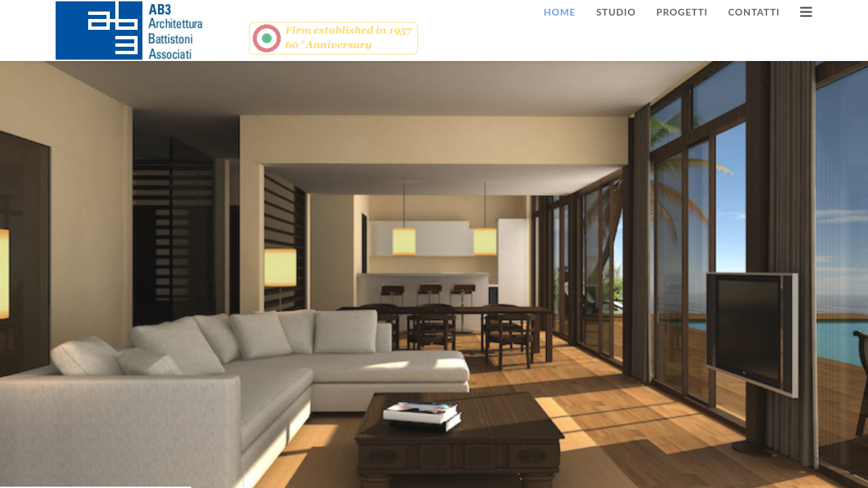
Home (560, 12)
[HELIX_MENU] (806, 12)
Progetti (682, 12)
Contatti (754, 12)
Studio (616, 12)
